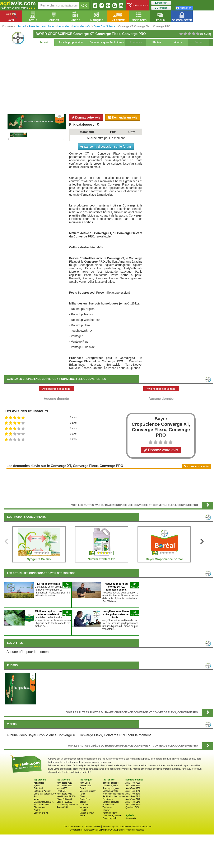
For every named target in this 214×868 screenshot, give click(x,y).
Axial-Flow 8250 (133, 786)
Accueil (44, 42)
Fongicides (107, 799)
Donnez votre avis (86, 117)
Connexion (161, 8)
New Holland (86, 786)
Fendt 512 (61, 791)
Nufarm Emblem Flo (102, 559)
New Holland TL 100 (66, 796)
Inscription (161, 3)
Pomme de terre (110, 813)
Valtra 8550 (62, 788)
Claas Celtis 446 (64, 799)
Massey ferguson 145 (44, 802)
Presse (97, 827)
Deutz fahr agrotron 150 (45, 794)
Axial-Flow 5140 (133, 805)
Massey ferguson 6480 (67, 805)
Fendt (82, 794)
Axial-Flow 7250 (133, 783)
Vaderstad (84, 807)
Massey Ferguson (88, 791)
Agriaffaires (39, 783)
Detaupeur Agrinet (42, 791)
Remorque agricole (111, 788)
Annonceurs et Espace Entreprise (136, 827)
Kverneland (85, 805)
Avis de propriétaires (71, 42)
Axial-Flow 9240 (133, 791)
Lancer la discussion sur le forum (106, 147)
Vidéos (178, 42)
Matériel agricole (110, 791)
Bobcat (83, 802)
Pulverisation (108, 805)
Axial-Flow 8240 (133, 794)
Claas (82, 796)
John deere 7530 (41, 805)
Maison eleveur (87, 813)
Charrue (106, 810)
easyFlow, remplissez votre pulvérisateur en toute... (116, 614)
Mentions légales (110, 827)
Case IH (83, 788)
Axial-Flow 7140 (133, 799)
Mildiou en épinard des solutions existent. (48, 613)
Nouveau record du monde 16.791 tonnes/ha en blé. (116, 587)
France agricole (110, 818)
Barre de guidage (110, 783)
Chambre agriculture (112, 816)
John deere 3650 (64, 786)
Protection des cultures (113, 794)
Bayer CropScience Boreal (164, 559)
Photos (157, 42)
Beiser (83, 816)
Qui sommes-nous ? (73, 827)
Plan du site (131, 818)
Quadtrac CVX (132, 807)
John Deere (85, 783)
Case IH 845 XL (41, 813)
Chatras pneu (40, 807)
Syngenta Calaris (39, 559)
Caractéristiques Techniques (106, 42)
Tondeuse (107, 807)
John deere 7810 (64, 783)
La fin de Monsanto (49, 584)
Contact (88, 827)
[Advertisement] (109, 80)
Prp (35, 796)
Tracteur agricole (110, 786)
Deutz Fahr (85, 799)
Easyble (83, 810)
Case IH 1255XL (64, 802)
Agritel (37, 786)
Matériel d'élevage (111, 802)
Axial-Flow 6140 (133, 802)
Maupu (37, 799)
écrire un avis (137, 5)
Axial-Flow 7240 (133, 796)
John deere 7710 (64, 794)
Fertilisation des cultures (114, 796)
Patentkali (38, 788)
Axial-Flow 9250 (133, 788)
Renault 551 (62, 807)
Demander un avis (123, 117)
